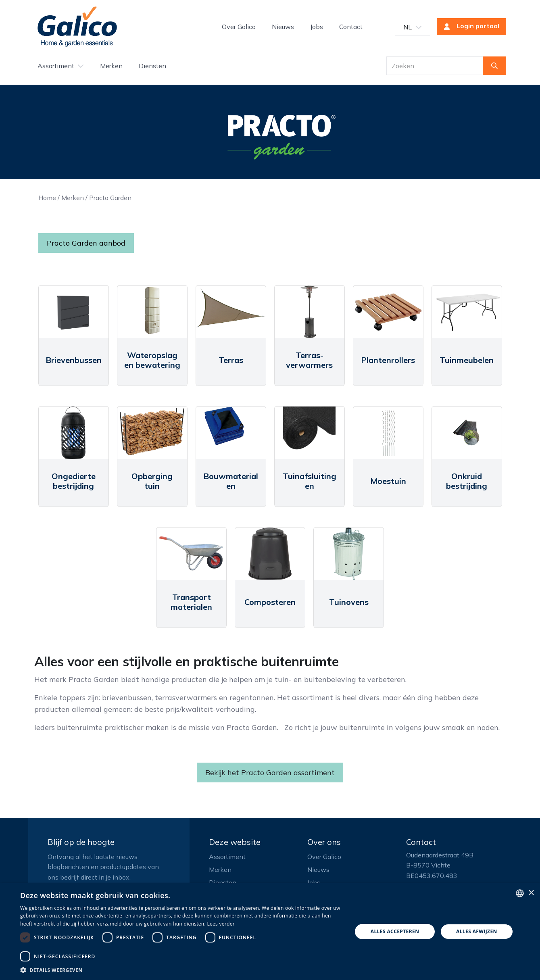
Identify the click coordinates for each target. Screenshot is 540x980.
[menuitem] (239, 27)
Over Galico (324, 857)
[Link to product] (74, 312)
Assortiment (227, 857)
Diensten (223, 882)
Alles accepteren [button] (395, 931)
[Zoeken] (494, 66)
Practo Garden (110, 198)
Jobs (314, 882)
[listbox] (520, 893)
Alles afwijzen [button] (477, 931)
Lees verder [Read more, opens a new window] (221, 924)
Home (47, 198)
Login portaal (469, 27)
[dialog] (270, 932)
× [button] (531, 893)
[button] (181, 970)
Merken (73, 198)
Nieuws (318, 869)
